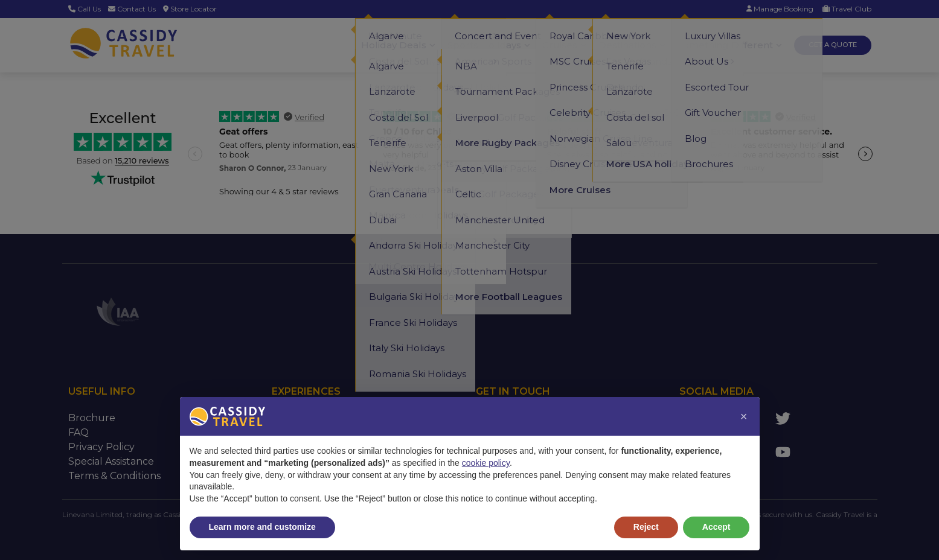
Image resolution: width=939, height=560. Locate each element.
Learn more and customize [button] (262, 527)
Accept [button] (716, 527)
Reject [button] (646, 527)
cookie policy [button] (486, 463)
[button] (744, 416)
